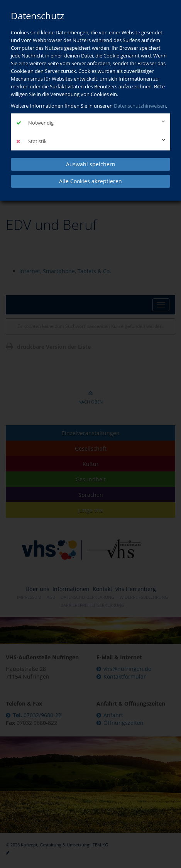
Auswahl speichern (91, 164)
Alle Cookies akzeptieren (90, 181)
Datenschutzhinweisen (140, 106)
